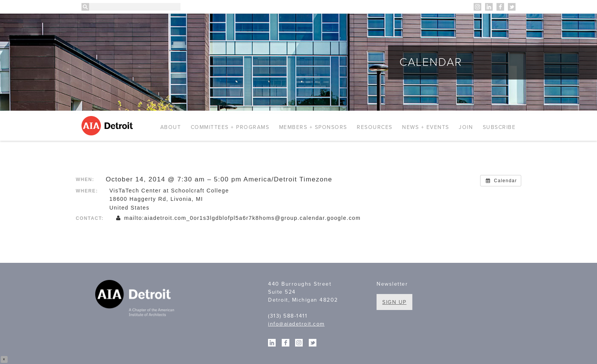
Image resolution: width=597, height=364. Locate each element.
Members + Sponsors (313, 127)
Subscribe (499, 127)
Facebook (500, 7)
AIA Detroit (108, 126)
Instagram (477, 7)
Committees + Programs (230, 127)
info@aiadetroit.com (296, 324)
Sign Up (394, 302)
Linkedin (489, 7)
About (171, 127)
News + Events (426, 127)
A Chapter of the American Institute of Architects (136, 299)
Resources (375, 127)
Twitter (512, 7)
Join (466, 127)
